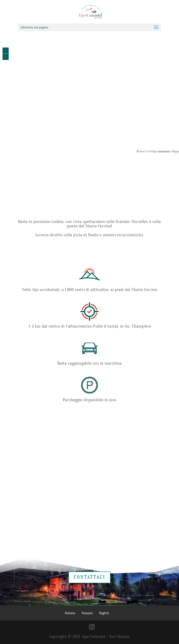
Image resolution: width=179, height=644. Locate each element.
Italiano (70, 613)
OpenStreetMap (148, 151)
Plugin (175, 151)
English (104, 613)
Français (87, 613)
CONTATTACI (89, 577)
